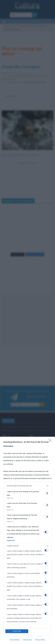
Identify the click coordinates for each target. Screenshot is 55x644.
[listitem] (27, 486)
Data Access (27, 640)
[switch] (46, 493)
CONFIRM (17, 631)
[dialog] (27, 540)
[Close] (51, 441)
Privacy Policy (40, 640)
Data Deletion (15, 640)
